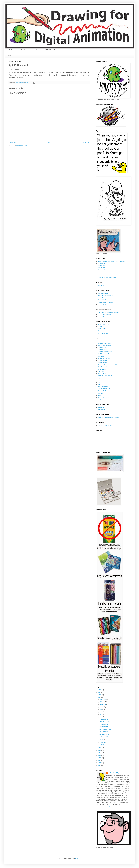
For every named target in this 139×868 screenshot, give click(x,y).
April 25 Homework (105, 722)
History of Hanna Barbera (105, 376)
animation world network (105, 352)
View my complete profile (103, 807)
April (101, 717)
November (103, 700)
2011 (100, 760)
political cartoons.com (104, 389)
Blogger (77, 859)
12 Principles (102, 317)
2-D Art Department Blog (105, 425)
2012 (100, 758)
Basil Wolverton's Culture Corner (107, 354)
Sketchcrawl (101, 270)
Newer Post (12, 142)
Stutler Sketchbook (103, 324)
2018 (100, 695)
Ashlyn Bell (101, 407)
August (102, 707)
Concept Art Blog (103, 300)
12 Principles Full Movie (105, 314)
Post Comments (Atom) (23, 145)
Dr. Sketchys (101, 264)
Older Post (86, 142)
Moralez (100, 384)
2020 (100, 690)
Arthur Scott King (114, 773)
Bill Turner (101, 286)
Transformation (104, 737)
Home (9, 56)
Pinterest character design (105, 302)
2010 (100, 763)
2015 (100, 750)
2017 (100, 697)
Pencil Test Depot (103, 387)
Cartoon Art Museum (104, 358)
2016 (100, 748)
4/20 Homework (104, 724)
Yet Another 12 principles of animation (109, 312)
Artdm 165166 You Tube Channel (107, 278)
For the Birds (102, 371)
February (102, 742)
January (102, 745)
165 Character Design (106, 734)
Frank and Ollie (102, 374)
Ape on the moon (103, 333)
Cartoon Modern (102, 360)
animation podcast (103, 350)
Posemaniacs (102, 304)
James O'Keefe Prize (104, 266)
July (101, 709)
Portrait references (103, 293)
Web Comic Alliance (104, 398)
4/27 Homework (104, 719)
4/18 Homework (104, 727)
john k (100, 382)
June (101, 712)
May (101, 714)
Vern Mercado (102, 410)
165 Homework (104, 732)
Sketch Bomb (102, 268)
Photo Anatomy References (106, 296)
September (103, 704)
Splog (99, 395)
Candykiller (101, 331)
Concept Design (102, 369)
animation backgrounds (104, 343)
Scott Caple (101, 393)
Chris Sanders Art (103, 367)
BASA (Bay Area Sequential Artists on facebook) (112, 261)
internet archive (102, 380)
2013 (100, 755)
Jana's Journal (102, 329)
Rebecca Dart (102, 391)
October (102, 702)
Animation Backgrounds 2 (105, 345)
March (102, 740)
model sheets (102, 298)
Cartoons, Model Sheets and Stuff (107, 365)
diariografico (101, 327)
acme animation (102, 341)
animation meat (102, 347)
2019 (100, 692)
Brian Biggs (101, 356)
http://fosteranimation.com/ (105, 378)
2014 (100, 753)
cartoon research (103, 363)
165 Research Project (106, 729)
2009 (100, 765)
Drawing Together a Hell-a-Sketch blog (109, 417)
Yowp (99, 400)
